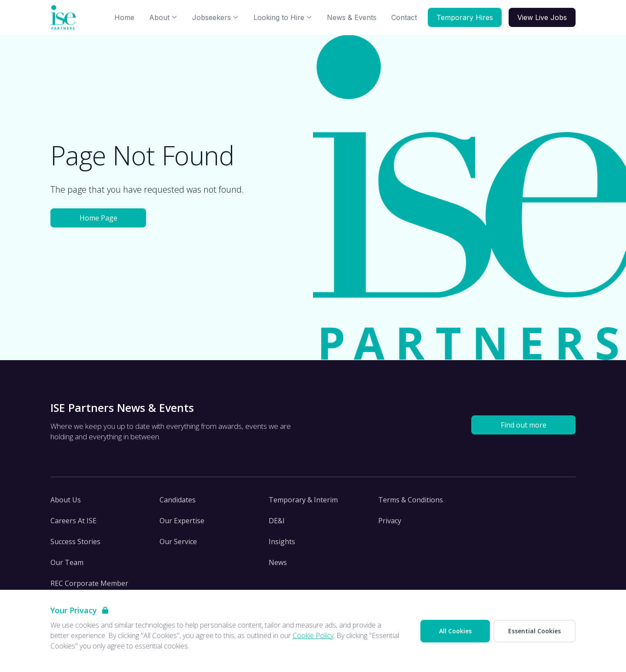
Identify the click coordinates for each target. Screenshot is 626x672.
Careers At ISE (73, 521)
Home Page (98, 218)
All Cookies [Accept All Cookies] (455, 631)
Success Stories (75, 542)
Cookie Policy (313, 635)
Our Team (67, 562)
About (163, 17)
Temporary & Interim (303, 500)
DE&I (277, 521)
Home (124, 17)
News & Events (352, 17)
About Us (66, 500)
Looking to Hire (283, 17)
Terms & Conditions (411, 500)
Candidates (178, 500)
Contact (404, 17)
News (278, 562)
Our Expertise (182, 521)
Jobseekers (215, 17)
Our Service (178, 542)
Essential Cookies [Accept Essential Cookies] (534, 631)
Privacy (390, 521)
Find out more (524, 425)
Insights (282, 542)
